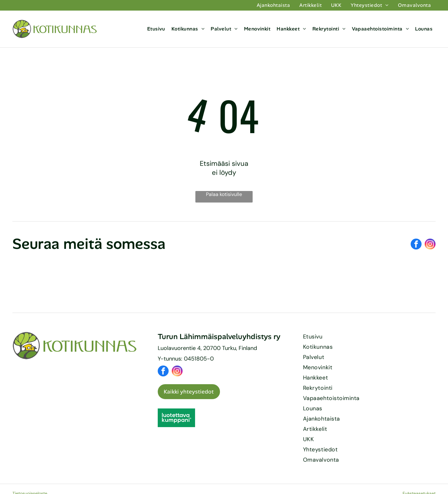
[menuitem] (273, 5)
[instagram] (430, 245)
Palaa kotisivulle (224, 194)
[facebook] (416, 245)
